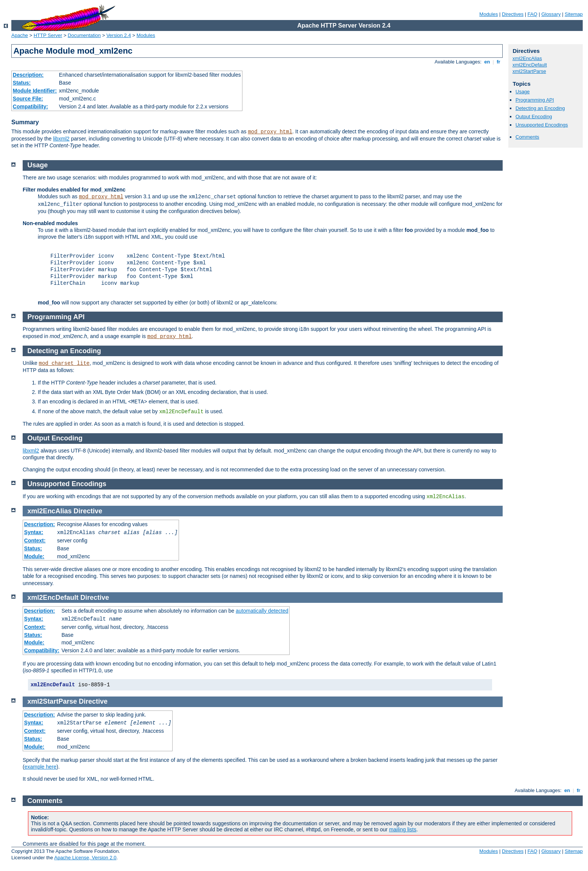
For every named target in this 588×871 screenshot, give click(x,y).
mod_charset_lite (64, 363)
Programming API (535, 100)
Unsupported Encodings (542, 125)
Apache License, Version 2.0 (85, 858)
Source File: (28, 99)
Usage (523, 92)
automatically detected (262, 611)
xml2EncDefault (530, 65)
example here (41, 767)
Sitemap (574, 14)
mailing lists (403, 829)
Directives (513, 14)
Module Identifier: (35, 91)
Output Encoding (534, 117)
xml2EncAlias (527, 58)
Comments (527, 137)
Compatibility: (30, 107)
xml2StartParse (529, 71)
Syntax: (34, 532)
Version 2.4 (119, 35)
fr (499, 62)
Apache (20, 35)
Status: (22, 83)
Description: (28, 75)
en (487, 62)
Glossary (551, 14)
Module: (34, 556)
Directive (88, 511)
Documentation (84, 35)
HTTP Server (48, 35)
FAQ (532, 14)
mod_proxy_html (270, 132)
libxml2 (62, 139)
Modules (488, 14)
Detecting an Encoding (540, 108)
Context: (35, 541)
